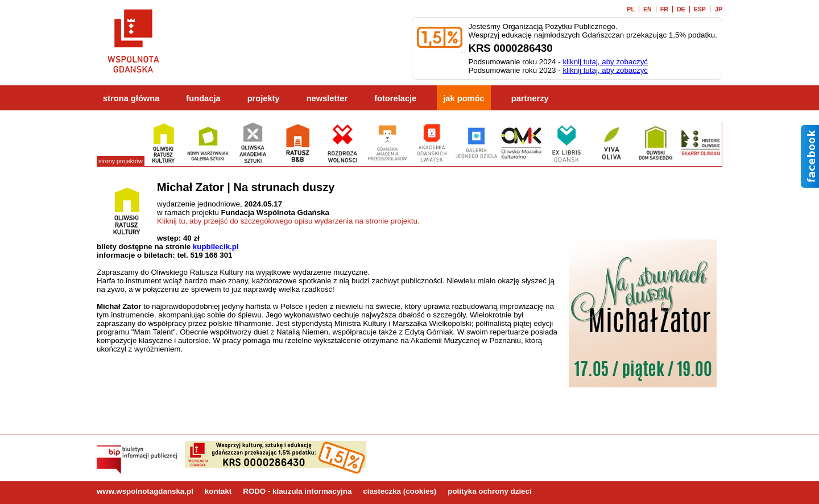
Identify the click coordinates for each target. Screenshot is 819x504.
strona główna (131, 98)
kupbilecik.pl (216, 247)
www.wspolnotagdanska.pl (145, 491)
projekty (264, 98)
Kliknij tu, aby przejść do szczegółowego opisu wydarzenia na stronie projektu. (288, 221)
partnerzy (530, 98)
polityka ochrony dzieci (489, 491)
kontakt (218, 491)
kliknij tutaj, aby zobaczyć (605, 62)
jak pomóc (464, 98)
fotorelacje (395, 98)
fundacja (203, 98)
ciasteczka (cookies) (400, 491)
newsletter (327, 98)
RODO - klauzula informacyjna (297, 491)
